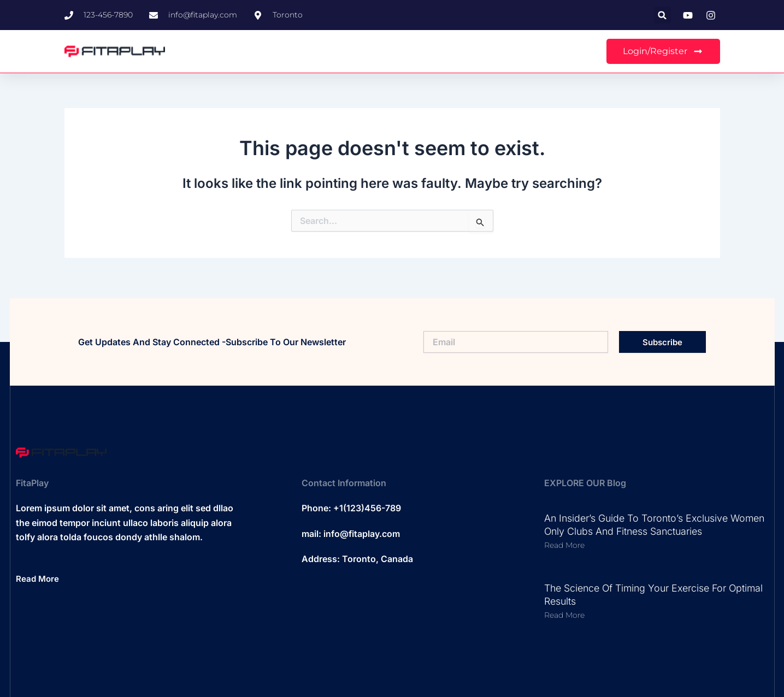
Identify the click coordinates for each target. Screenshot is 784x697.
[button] (662, 15)
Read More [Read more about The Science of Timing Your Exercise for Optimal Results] (564, 615)
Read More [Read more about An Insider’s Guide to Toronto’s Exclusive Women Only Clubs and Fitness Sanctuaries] (564, 545)
